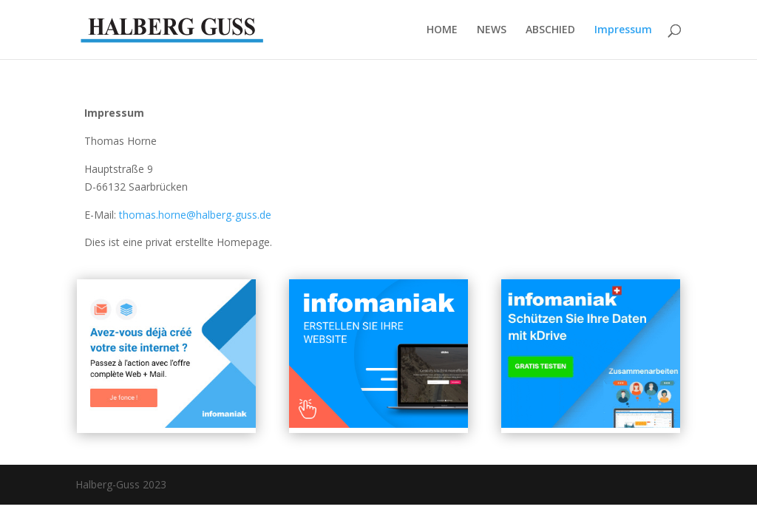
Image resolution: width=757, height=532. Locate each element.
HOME (442, 30)
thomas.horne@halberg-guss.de (195, 215)
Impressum (623, 30)
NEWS (492, 30)
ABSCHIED (550, 30)
